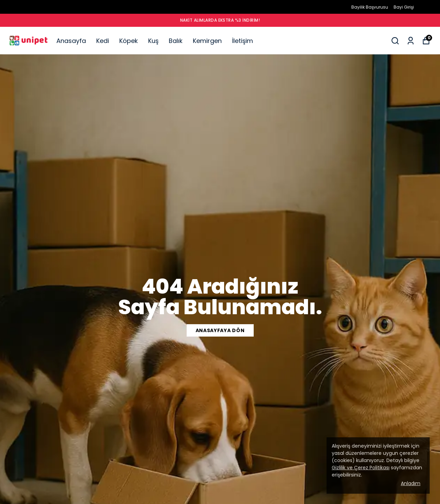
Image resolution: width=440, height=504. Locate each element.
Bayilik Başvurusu (370, 7)
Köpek (129, 41)
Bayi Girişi (404, 7)
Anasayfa (71, 41)
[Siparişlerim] (411, 41)
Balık (176, 41)
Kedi (103, 41)
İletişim (243, 41)
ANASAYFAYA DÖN (220, 330)
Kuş (153, 41)
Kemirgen (207, 41)
